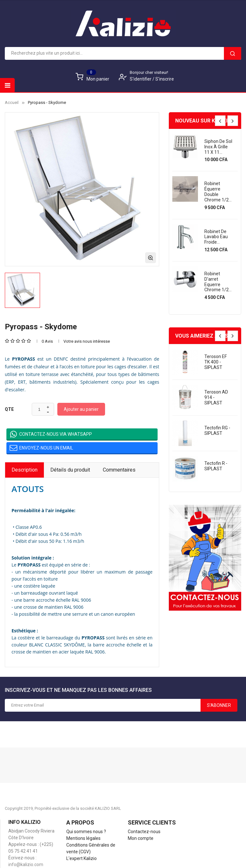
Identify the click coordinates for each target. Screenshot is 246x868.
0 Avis (47, 341)
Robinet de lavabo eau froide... (216, 237)
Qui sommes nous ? (86, 832)
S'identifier (141, 79)
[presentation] (220, 121)
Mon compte (141, 838)
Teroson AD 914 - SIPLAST (216, 397)
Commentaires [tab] (119, 470)
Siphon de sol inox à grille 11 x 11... (218, 147)
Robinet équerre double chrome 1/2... (218, 192)
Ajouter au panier (81, 409)
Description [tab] (25, 470)
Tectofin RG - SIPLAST (217, 430)
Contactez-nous (144, 832)
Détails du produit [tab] (70, 470)
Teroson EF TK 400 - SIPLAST (216, 362)
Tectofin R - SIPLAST (216, 466)
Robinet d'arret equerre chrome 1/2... (218, 282)
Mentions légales (83, 838)
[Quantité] (39, 410)
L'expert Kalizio (82, 858)
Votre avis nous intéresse (87, 341)
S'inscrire (165, 79)
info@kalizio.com (26, 864)
